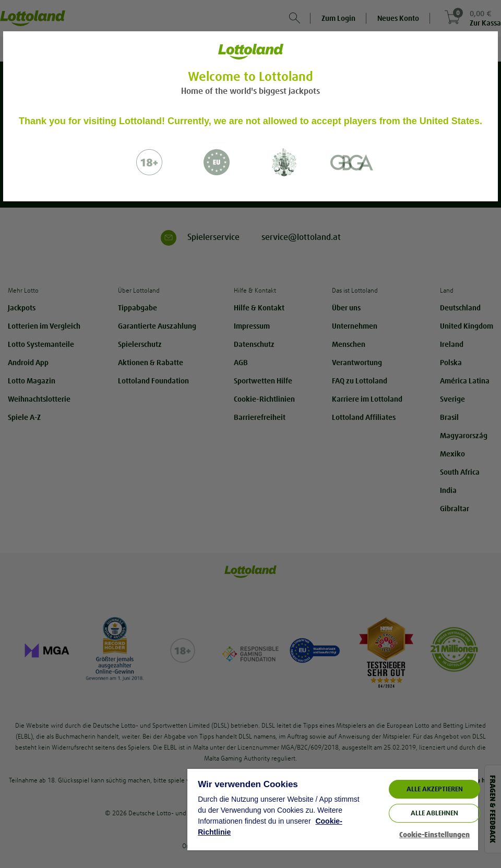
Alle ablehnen (434, 813)
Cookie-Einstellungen (434, 835)
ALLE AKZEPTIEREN (435, 789)
